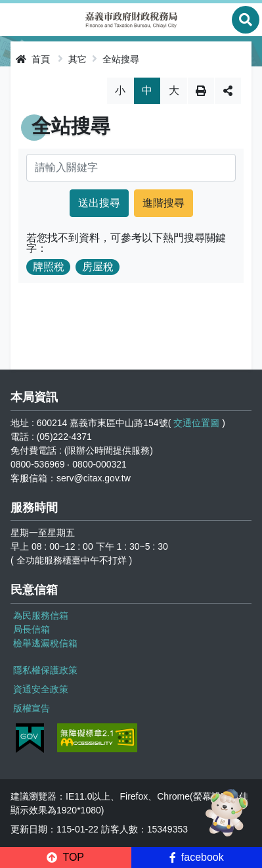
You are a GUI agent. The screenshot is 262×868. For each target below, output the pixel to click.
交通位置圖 (196, 423)
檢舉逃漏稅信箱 (45, 643)
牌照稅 (49, 267)
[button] (66, 857)
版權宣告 (32, 708)
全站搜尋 (121, 59)
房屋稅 (98, 267)
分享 (228, 91)
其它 (77, 59)
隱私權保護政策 (45, 670)
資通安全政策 (41, 689)
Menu (16, 20)
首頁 (33, 59)
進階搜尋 (164, 203)
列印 (201, 91)
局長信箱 (32, 629)
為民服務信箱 (41, 615)
